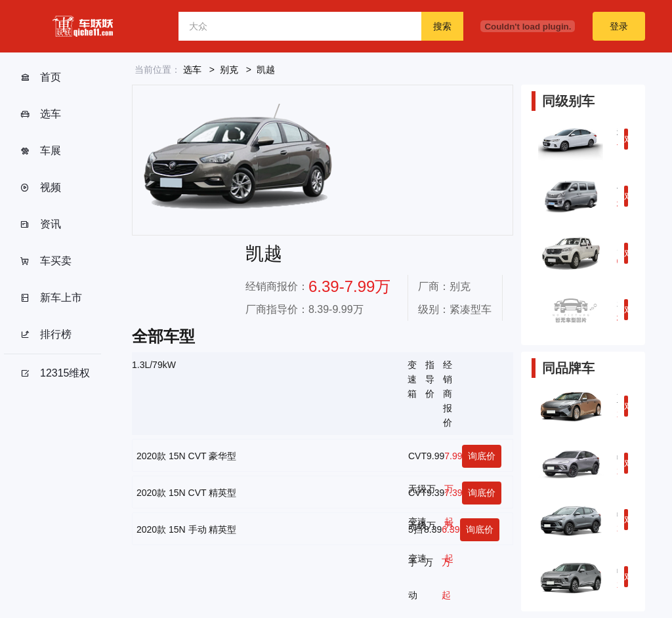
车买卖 (46, 261)
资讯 (40, 224)
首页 (40, 77)
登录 (619, 26)
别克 (229, 70)
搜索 (442, 26)
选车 (40, 114)
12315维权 (55, 373)
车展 (40, 151)
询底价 (482, 456)
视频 (40, 188)
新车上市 (51, 298)
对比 (626, 142)
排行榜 (46, 335)
